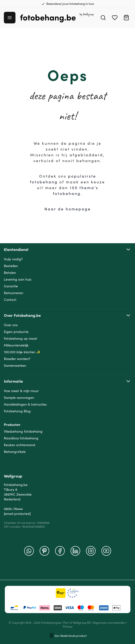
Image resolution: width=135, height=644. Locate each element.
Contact (10, 300)
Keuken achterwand (20, 445)
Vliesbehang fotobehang (23, 431)
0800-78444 (13, 509)
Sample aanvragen (19, 398)
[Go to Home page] (57, 18)
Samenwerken (15, 366)
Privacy (68, 627)
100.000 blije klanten (20, 352)
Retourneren (14, 293)
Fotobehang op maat (21, 339)
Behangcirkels (15, 452)
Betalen (10, 273)
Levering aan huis (18, 279)
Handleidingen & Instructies (25, 404)
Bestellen (11, 266)
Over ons (11, 325)
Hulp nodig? (13, 259)
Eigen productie (16, 332)
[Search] (103, 18)
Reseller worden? (17, 359)
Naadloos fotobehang (21, 438)
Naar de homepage (68, 209)
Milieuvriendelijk (16, 345)
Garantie (11, 286)
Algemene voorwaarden (109, 623)
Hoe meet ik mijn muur (21, 391)
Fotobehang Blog (17, 411)
